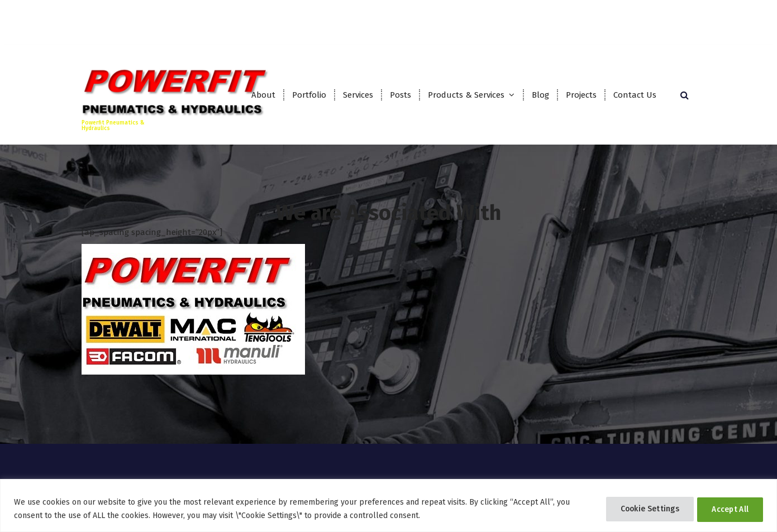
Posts (401, 95)
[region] (388, 505)
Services (358, 95)
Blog (540, 95)
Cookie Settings (642, 509)
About (263, 95)
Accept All (728, 509)
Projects (581, 95)
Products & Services (466, 95)
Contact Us (635, 95)
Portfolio (309, 95)
